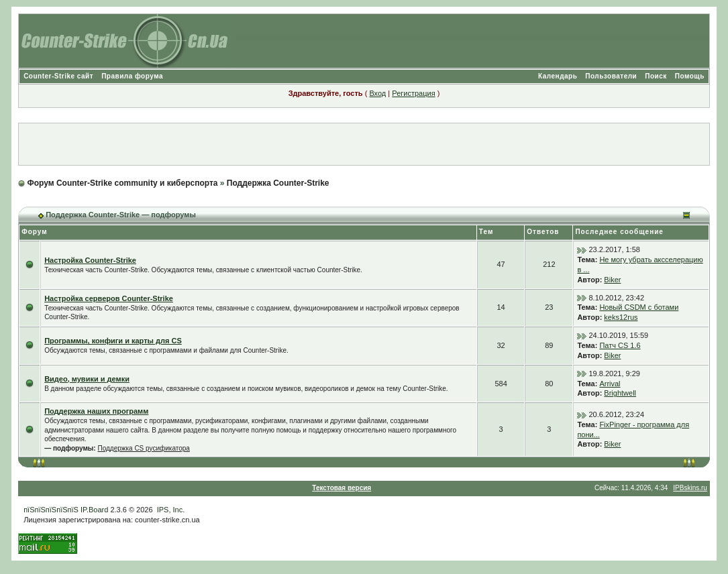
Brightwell (620, 393)
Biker (612, 280)
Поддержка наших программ (96, 411)
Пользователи (611, 76)
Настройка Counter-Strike (90, 260)
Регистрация (413, 93)
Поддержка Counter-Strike (278, 183)
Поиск (656, 76)
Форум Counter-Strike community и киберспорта (122, 183)
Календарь (558, 76)
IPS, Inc (170, 510)
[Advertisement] (364, 144)
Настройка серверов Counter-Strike (109, 298)
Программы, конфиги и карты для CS (113, 341)
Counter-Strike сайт (58, 76)
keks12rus (621, 317)
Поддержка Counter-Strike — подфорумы (121, 215)
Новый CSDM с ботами (639, 307)
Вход (377, 93)
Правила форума (132, 76)
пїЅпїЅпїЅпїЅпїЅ (51, 510)
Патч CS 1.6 (620, 345)
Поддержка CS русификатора (143, 448)
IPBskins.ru (690, 488)
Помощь (690, 76)
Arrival (610, 384)
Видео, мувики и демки (87, 379)
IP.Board (94, 510)
